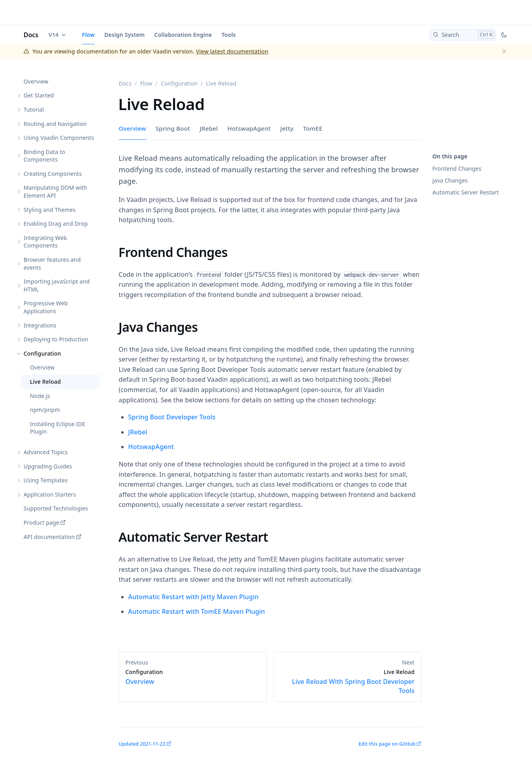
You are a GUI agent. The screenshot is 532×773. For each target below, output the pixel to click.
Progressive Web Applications (46, 307)
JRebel (209, 128)
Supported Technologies (56, 508)
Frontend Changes (457, 168)
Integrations (40, 325)
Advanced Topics (46, 452)
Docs (31, 35)
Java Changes (450, 180)
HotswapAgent (249, 128)
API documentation (49, 537)
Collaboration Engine (183, 35)
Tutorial (34, 109)
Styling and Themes (50, 210)
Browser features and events (52, 264)
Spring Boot (173, 128)
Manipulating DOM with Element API (55, 191)
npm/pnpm (45, 410)
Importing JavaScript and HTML (57, 285)
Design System (124, 35)
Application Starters (50, 494)
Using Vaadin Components (59, 138)
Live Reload (46, 382)
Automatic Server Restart (466, 192)
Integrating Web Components (46, 242)
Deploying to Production (56, 339)
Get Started (39, 95)
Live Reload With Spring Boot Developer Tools (347, 682)
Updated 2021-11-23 (142, 744)
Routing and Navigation (55, 124)
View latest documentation (232, 51)
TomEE (313, 128)
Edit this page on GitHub (387, 744)
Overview (36, 81)
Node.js (40, 396)
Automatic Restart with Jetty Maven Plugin (194, 597)
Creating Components (53, 174)
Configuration (43, 353)
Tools (229, 35)
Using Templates (46, 480)
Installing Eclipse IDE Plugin (58, 428)
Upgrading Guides (48, 466)
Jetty (287, 128)
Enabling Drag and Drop (56, 224)
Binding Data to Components (45, 156)
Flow (88, 35)
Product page (42, 523)
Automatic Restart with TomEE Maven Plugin (197, 611)
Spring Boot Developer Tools (172, 417)
